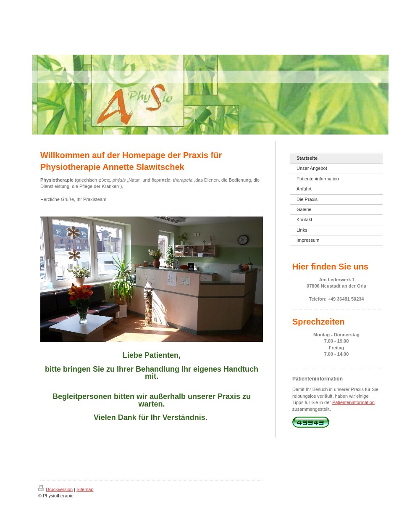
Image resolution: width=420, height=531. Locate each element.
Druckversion (55, 489)
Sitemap (85, 489)
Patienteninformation (353, 402)
